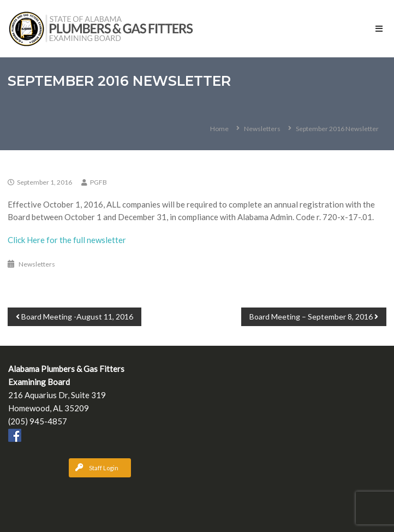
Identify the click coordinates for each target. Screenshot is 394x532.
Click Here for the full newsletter (67, 240)
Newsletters (262, 129)
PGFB (98, 182)
